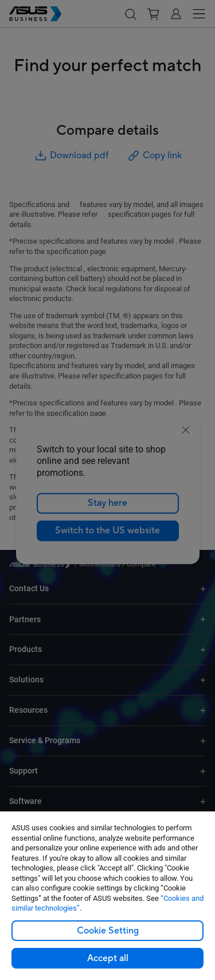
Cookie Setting (108, 931)
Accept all (108, 958)
